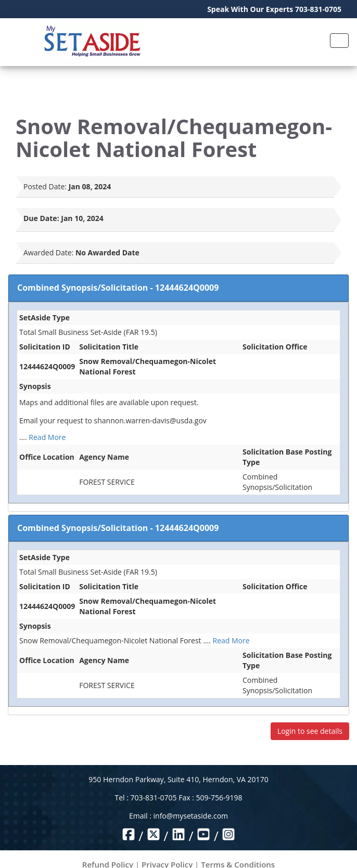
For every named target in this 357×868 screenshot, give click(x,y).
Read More (47, 437)
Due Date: (41, 218)
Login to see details (310, 731)
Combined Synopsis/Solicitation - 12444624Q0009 (118, 288)
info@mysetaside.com (191, 816)
